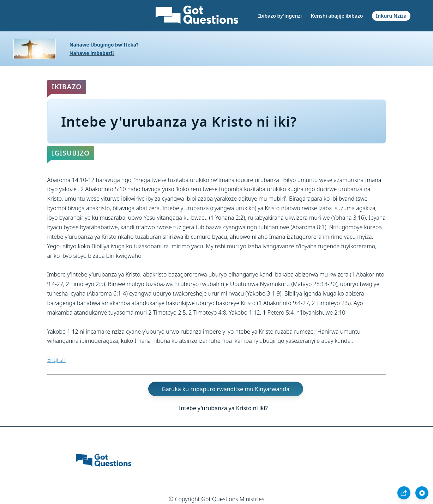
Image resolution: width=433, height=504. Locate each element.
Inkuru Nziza (391, 16)
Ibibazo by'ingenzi (280, 16)
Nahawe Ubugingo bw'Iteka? (104, 45)
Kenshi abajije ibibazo (337, 16)
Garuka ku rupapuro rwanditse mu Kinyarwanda (225, 389)
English (56, 360)
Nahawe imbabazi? (92, 53)
